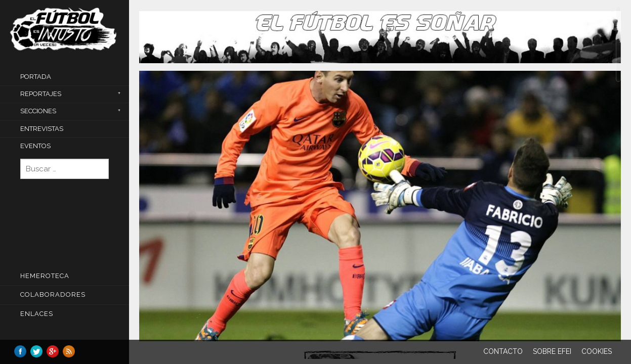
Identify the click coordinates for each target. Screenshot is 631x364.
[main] (380, 183)
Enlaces (37, 314)
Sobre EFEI (552, 351)
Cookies (597, 351)
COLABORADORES (53, 294)
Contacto (503, 351)
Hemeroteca (45, 276)
